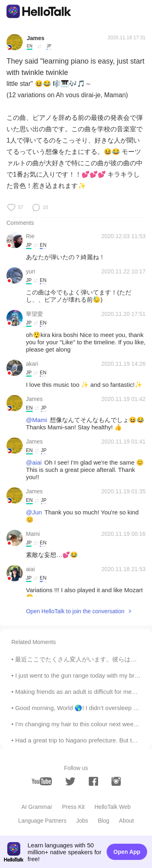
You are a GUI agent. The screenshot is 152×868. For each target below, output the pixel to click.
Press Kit (73, 807)
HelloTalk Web (112, 807)
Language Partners (42, 821)
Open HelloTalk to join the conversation (75, 611)
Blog (104, 821)
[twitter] (70, 782)
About (127, 821)
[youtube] (42, 781)
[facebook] (93, 781)
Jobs (82, 821)
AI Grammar (37, 807)
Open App (127, 852)
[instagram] (116, 781)
